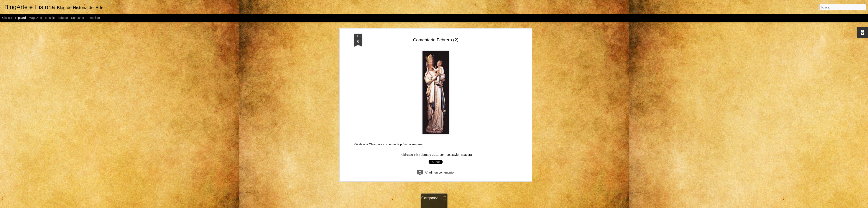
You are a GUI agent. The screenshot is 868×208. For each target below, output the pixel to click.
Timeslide (93, 18)
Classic (7, 18)
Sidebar (63, 18)
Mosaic (50, 18)
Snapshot (78, 18)
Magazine (35, 18)
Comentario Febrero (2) (436, 40)
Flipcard (20, 18)
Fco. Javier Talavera (458, 155)
